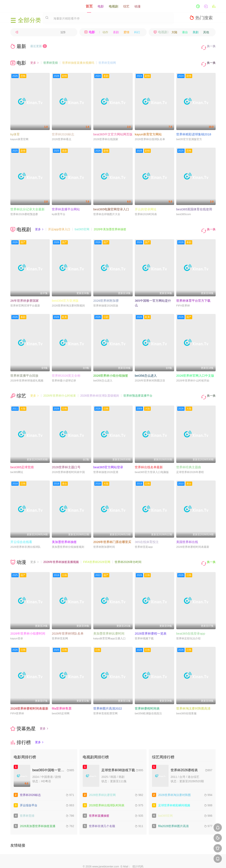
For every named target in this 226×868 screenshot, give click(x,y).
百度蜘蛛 (83, 860)
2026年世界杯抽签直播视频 (61, 550)
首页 (89, 6)
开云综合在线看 (21, 530)
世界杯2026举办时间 (128, 550)
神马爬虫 (98, 860)
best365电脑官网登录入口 (111, 203)
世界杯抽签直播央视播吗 (78, 60)
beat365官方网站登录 (108, 455)
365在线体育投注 (147, 530)
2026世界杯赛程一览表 (151, 619)
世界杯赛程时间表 (147, 693)
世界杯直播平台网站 (66, 203)
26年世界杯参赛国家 (25, 292)
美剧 (196, 32)
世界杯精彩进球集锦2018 (194, 128)
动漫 (137, 6)
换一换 (209, 46)
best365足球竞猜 (22, 455)
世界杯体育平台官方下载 (193, 292)
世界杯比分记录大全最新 (27, 203)
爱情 (126, 32)
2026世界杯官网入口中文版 (195, 367)
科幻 (137, 32)
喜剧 (116, 32)
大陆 (174, 32)
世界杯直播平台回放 (24, 367)
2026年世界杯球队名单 (68, 619)
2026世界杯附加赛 (106, 292)
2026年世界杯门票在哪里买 (112, 530)
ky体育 (15, 128)
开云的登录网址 (146, 203)
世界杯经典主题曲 (189, 455)
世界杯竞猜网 (107, 60)
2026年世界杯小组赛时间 (28, 619)
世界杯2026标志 (63, 128)
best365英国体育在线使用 (194, 203)
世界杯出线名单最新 (149, 455)
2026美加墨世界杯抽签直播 (38, 811)
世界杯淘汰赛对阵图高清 (193, 693)
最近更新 (39, 46)
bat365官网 (82, 223)
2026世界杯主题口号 (66, 455)
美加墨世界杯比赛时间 (109, 619)
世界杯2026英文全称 (66, 367)
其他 (206, 32)
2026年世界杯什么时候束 (60, 387)
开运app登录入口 (59, 223)
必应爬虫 (158, 860)
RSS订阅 (68, 860)
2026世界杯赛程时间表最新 (29, 693)
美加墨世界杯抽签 (64, 530)
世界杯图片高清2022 (108, 693)
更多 (35, 60)
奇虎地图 (128, 860)
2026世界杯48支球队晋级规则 (100, 387)
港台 (185, 32)
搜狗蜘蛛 (113, 860)
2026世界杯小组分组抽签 (111, 367)
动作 (105, 32)
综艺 (126, 6)
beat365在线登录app (191, 619)
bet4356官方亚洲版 (65, 292)
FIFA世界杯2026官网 (97, 550)
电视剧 (114, 6)
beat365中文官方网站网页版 (113, 128)
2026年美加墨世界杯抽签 (110, 223)
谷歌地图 (143, 860)
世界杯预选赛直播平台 (138, 387)
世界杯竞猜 (51, 60)
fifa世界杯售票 (62, 693)
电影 (101, 6)
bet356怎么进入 (146, 367)
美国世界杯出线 (187, 530)
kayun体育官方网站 (148, 128)
